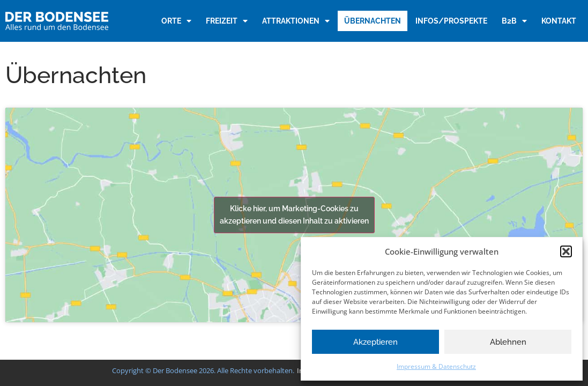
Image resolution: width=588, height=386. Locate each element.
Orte (176, 21)
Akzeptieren (375, 342)
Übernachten (373, 21)
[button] (566, 251)
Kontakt (559, 21)
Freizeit (227, 21)
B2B (514, 21)
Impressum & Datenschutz (436, 366)
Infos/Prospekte (451, 21)
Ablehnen (508, 342)
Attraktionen (296, 21)
